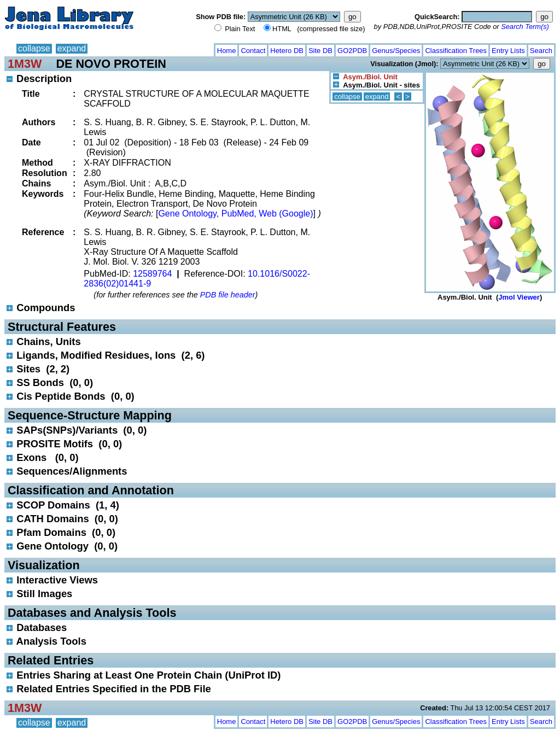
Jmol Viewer (519, 297)
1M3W (25, 64)
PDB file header (228, 295)
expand (72, 48)
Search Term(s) (525, 27)
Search (541, 51)
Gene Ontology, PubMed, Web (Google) (235, 214)
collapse (34, 48)
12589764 (152, 274)
